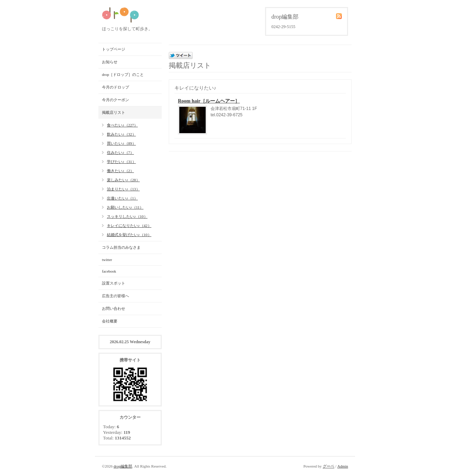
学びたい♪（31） (121, 162)
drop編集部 (123, 466)
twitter (107, 260)
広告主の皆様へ (115, 296)
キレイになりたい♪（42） (129, 226)
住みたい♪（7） (120, 152)
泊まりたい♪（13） (123, 189)
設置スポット (114, 283)
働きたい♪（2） (120, 171)
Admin (343, 466)
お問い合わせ (114, 308)
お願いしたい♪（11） (125, 207)
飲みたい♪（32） (121, 134)
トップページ (114, 49)
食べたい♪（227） (122, 125)
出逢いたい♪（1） (122, 198)
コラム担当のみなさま (121, 247)
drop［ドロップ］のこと (123, 74)
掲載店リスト (114, 112)
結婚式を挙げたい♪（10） (129, 235)
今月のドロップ (115, 87)
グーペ (329, 466)
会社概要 (110, 321)
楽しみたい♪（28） (123, 180)
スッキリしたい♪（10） (127, 216)
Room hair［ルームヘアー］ (209, 101)
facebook (109, 271)
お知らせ (110, 62)
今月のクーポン (115, 100)
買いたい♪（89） (121, 143)
